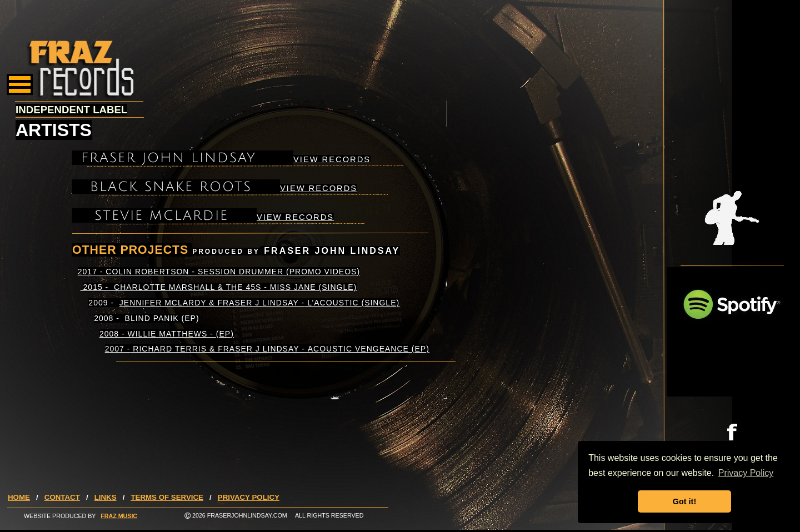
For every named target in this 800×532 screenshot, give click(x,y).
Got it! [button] (684, 501)
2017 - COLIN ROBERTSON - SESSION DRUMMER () (219, 272)
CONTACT (62, 497)
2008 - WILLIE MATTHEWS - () (167, 334)
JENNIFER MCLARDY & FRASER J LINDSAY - (259, 303)
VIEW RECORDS (332, 159)
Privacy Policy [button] (746, 473)
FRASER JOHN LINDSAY (169, 158)
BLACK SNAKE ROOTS (171, 187)
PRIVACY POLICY (249, 497)
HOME (19, 497)
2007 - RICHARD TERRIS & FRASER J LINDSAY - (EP (267, 349)
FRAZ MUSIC (119, 516)
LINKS (106, 497)
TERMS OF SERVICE (167, 497)
